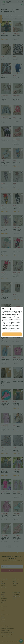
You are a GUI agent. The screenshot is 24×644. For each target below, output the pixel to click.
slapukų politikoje (14, 330)
